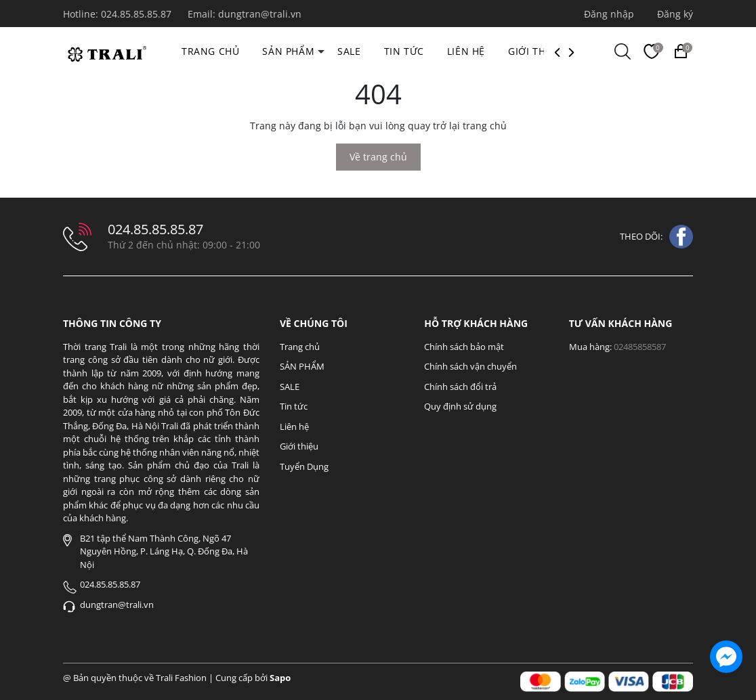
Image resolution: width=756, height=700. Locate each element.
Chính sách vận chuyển (470, 366)
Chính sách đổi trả (460, 387)
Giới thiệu (535, 51)
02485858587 (640, 347)
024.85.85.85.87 (138, 14)
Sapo (280, 678)
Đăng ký (675, 14)
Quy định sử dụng (460, 406)
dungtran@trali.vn (260, 14)
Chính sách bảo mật (464, 347)
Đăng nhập (609, 14)
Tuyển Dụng (304, 466)
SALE (349, 51)
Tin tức (404, 51)
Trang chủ (210, 51)
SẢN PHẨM (288, 51)
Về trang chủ (378, 157)
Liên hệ (466, 51)
